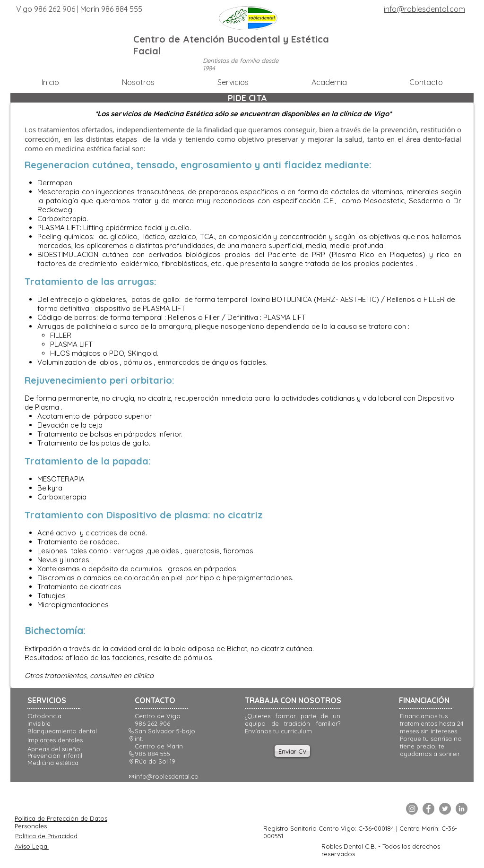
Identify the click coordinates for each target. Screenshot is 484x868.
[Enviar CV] (292, 751)
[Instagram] (412, 809)
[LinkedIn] (462, 809)
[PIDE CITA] (247, 98)
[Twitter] (445, 809)
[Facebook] (428, 809)
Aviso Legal (32, 846)
